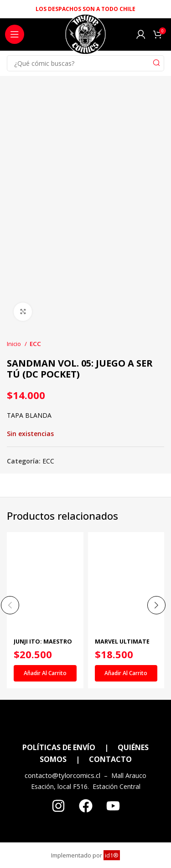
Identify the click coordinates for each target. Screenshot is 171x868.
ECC (35, 344)
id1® (112, 855)
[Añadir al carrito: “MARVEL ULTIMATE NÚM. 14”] (126, 673)
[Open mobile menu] (15, 34)
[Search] (85, 63)
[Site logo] (85, 37)
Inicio (15, 344)
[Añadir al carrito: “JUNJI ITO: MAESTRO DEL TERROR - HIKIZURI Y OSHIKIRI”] (45, 673)
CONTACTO (110, 759)
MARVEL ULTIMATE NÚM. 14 (122, 645)
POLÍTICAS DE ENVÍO (59, 747)
